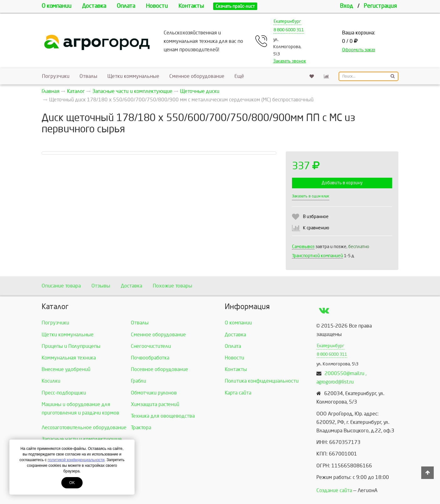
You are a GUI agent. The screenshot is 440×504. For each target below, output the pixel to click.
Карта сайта (238, 393)
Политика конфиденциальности (262, 381)
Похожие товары (172, 286)
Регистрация (380, 6)
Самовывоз (303, 247)
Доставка (94, 6)
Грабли (138, 381)
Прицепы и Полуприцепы (71, 346)
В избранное (316, 217)
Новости (157, 6)
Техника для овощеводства (163, 416)
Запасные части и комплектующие (82, 439)
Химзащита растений (155, 404)
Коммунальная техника (69, 358)
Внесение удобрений (66, 369)
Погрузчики (56, 76)
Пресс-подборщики (64, 393)
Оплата (126, 6)
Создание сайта (334, 490)
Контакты (191, 6)
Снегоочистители (151, 346)
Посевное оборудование (159, 369)
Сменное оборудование (197, 76)
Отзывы (101, 286)
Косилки (51, 381)
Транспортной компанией (317, 256)
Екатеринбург (287, 21)
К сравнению (316, 228)
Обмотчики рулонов (154, 393)
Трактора (141, 428)
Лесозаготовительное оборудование (84, 428)
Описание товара (61, 286)
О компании (56, 6)
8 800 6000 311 (289, 30)
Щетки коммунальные (133, 76)
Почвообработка (150, 358)
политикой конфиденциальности (76, 460)
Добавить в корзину (342, 183)
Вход (346, 6)
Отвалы (88, 76)
